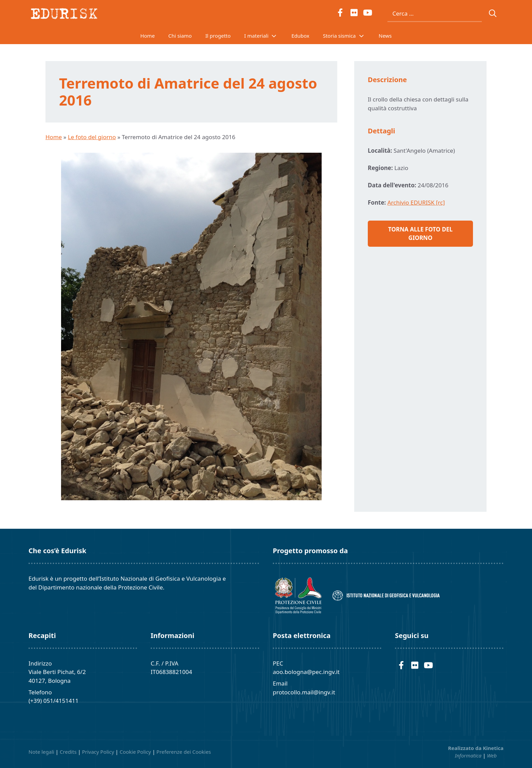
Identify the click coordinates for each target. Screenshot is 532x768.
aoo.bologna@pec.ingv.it (306, 672)
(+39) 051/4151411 (53, 701)
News (385, 36)
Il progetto (218, 36)
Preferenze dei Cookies (184, 752)
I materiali (264, 36)
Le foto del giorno (92, 137)
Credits (68, 752)
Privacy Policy (98, 752)
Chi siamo (180, 36)
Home (147, 36)
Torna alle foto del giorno (420, 234)
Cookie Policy (135, 752)
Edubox (300, 36)
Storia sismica (347, 36)
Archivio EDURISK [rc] (416, 202)
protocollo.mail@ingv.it (304, 692)
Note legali (41, 752)
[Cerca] (493, 14)
